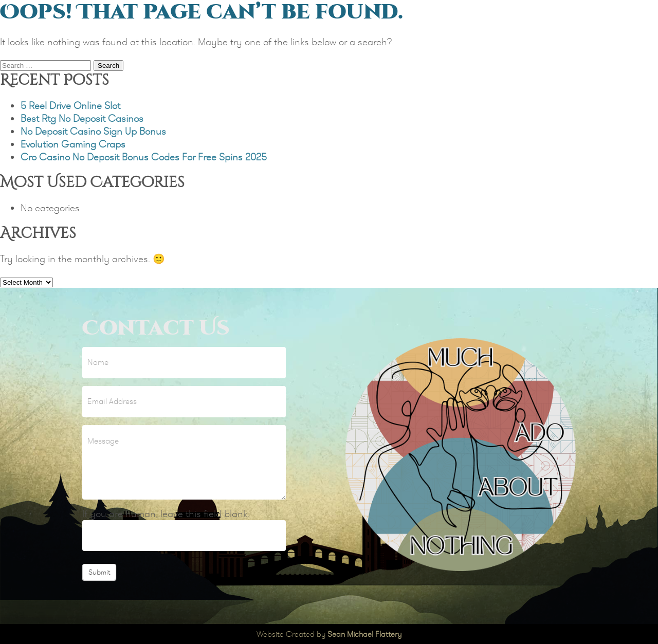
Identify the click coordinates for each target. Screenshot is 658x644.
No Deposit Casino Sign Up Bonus (93, 131)
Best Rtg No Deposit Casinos (82, 118)
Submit (99, 572)
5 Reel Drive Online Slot (70, 106)
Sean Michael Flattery (364, 634)
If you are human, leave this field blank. (166, 514)
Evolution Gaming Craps (73, 144)
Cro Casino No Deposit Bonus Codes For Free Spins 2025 (144, 157)
